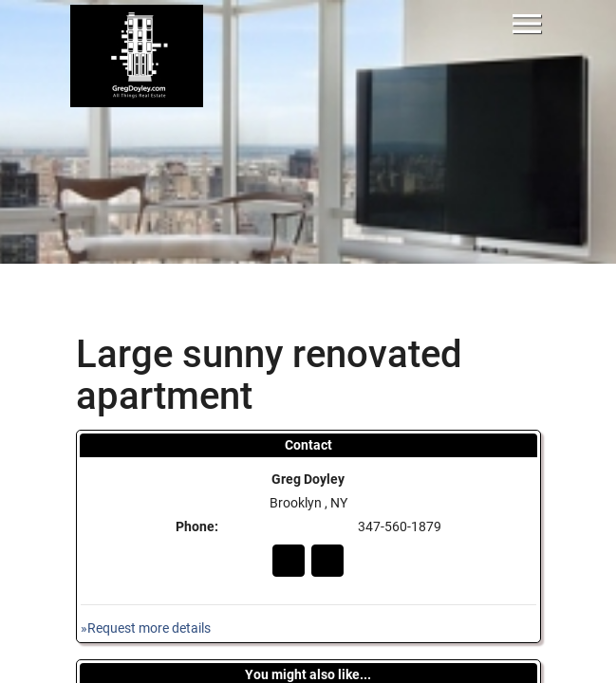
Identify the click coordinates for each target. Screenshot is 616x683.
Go (289, 561)
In (327, 561)
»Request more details (146, 628)
